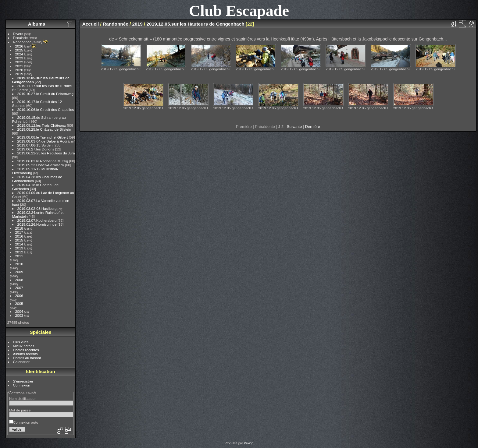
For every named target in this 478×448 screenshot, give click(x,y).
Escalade (20, 38)
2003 (19, 315)
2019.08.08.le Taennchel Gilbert (43, 137)
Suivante (294, 127)
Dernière (313, 127)
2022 (19, 62)
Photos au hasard (27, 358)
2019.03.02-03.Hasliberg (37, 208)
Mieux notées (24, 346)
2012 (19, 252)
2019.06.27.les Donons (36, 149)
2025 (19, 50)
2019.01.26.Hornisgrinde (37, 224)
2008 (19, 280)
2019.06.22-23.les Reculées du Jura (46, 153)
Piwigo (249, 443)
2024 (19, 54)
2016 (19, 236)
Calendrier (21, 362)
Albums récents (25, 354)
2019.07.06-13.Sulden (35, 145)
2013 (19, 248)
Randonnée (22, 42)
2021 (19, 66)
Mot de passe (20, 410)
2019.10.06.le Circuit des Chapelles (46, 109)
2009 (19, 272)
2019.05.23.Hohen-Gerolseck (41, 165)
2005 (19, 303)
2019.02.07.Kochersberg (37, 220)
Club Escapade (239, 11)
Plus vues (21, 342)
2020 (19, 70)
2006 (19, 296)
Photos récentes (26, 350)
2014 (19, 244)
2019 (19, 74)
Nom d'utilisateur (22, 399)
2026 (19, 46)
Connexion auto (24, 422)
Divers (18, 34)
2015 (19, 240)
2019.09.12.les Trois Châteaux (42, 125)
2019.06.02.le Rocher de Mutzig (43, 161)
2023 (19, 58)
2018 (19, 228)
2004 (19, 311)
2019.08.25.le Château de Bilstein (44, 129)
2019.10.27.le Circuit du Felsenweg (45, 94)
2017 (19, 232)
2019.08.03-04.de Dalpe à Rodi (42, 141)
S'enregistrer (23, 381)
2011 (19, 256)
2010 (19, 264)
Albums (37, 24)
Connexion (22, 385)
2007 (19, 288)
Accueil (91, 24)
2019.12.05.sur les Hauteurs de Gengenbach (196, 24)
